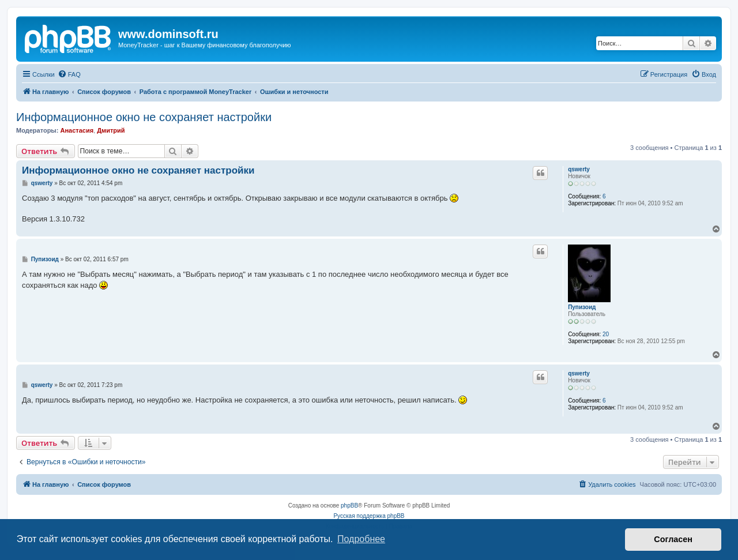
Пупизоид (582, 307)
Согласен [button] (673, 539)
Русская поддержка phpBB (369, 516)
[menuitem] (69, 74)
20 (606, 334)
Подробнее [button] (361, 539)
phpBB (349, 505)
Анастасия (77, 130)
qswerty (579, 169)
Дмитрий (111, 130)
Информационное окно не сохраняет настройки (144, 117)
